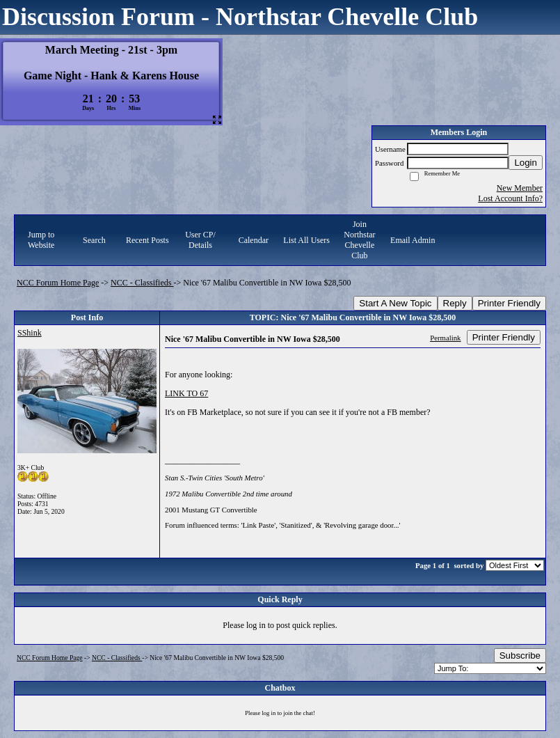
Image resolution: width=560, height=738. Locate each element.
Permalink (445, 338)
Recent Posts (147, 240)
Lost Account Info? (510, 198)
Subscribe (520, 655)
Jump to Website (41, 240)
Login (526, 163)
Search (94, 240)
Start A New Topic (395, 303)
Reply (455, 303)
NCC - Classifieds (142, 283)
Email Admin (413, 240)
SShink (30, 333)
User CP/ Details (200, 240)
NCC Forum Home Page (58, 283)
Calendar (254, 240)
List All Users (306, 240)
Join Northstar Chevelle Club (359, 240)
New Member (520, 188)
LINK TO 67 (186, 393)
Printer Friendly (509, 303)
